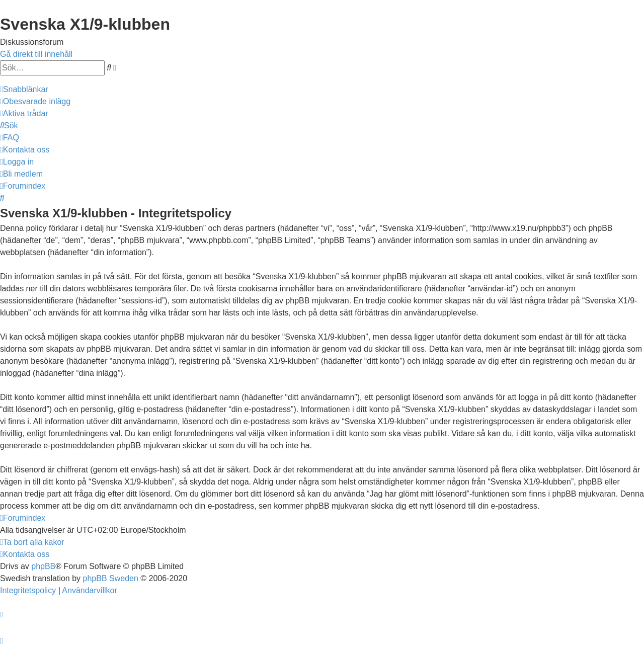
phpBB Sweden (111, 578)
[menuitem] (35, 101)
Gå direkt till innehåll (36, 54)
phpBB (43, 566)
